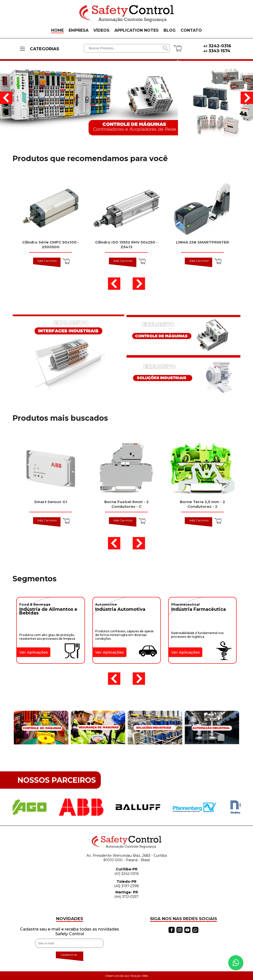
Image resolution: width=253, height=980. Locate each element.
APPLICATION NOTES (137, 30)
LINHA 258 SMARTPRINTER (202, 242)
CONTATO (191, 30)
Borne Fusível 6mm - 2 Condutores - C (126, 504)
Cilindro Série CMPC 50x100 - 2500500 (51, 245)
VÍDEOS (101, 30)
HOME (57, 30)
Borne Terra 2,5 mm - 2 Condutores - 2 (202, 504)
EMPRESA (79, 30)
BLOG (170, 30)
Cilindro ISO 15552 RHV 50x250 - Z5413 (126, 245)
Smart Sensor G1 (51, 502)
